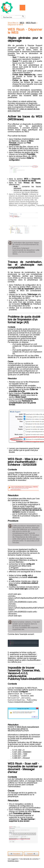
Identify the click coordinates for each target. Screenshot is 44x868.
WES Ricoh (31, 23)
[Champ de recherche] (13, 17)
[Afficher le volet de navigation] (22, 8)
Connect (34, 94)
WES (22, 23)
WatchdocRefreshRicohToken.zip (27, 508)
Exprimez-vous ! (13, 863)
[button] (18, 15)
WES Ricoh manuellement (28, 729)
